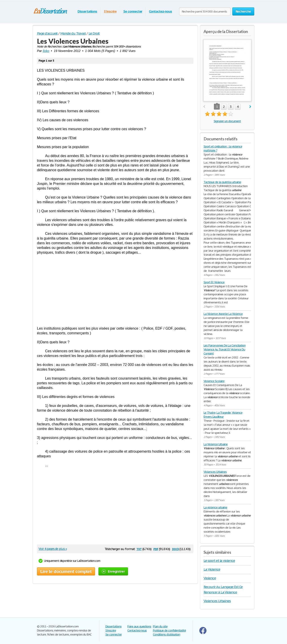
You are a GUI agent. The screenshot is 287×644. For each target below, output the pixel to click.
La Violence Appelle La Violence (223, 314)
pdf (156, 549)
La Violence (212, 569)
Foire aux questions (139, 626)
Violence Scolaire (214, 381)
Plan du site (160, 626)
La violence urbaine (215, 507)
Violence (210, 578)
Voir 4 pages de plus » (53, 549)
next (250, 107)
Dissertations (87, 11)
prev (204, 107)
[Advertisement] (115, 290)
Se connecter (133, 11)
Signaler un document (227, 121)
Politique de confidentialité (169, 630)
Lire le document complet (66, 571)
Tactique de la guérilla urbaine (222, 182)
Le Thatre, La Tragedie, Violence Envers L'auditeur (223, 415)
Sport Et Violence (214, 282)
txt (139, 549)
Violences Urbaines (215, 472)
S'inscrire (110, 11)
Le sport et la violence (219, 561)
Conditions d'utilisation (166, 634)
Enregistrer (113, 571)
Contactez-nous (160, 11)
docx (175, 549)
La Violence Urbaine (216, 444)
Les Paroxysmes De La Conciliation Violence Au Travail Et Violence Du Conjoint (225, 349)
